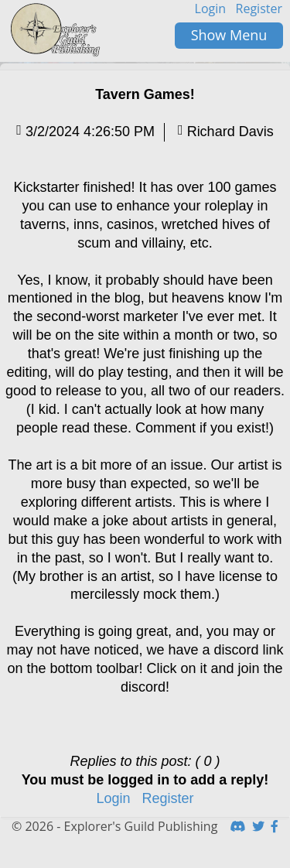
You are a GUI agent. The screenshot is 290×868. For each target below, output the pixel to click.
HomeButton (56, 30)
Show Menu (229, 35)
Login (211, 9)
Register (259, 9)
